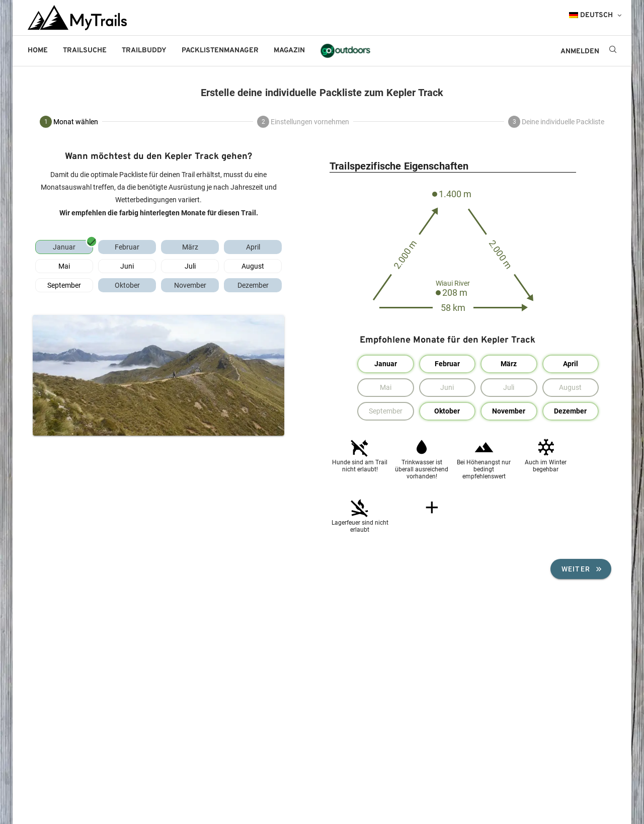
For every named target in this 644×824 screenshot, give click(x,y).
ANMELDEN (580, 52)
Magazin (289, 51)
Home (38, 51)
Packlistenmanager (220, 51)
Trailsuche (85, 51)
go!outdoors (345, 51)
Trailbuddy (144, 51)
